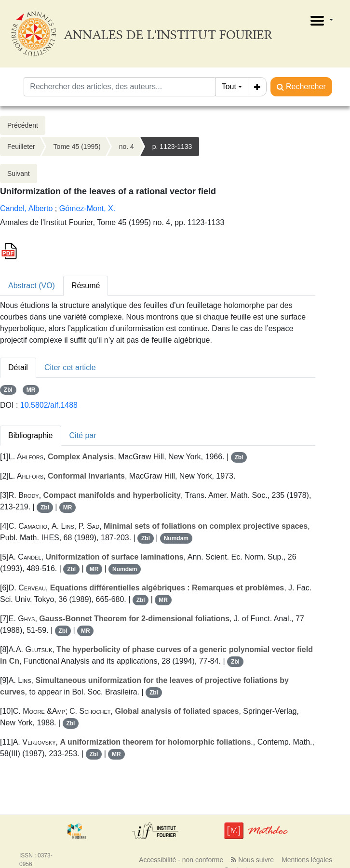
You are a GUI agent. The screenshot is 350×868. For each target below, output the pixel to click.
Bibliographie (31, 435)
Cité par (83, 435)
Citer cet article (70, 367)
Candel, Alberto (26, 208)
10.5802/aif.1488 (49, 405)
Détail (18, 367)
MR (31, 390)
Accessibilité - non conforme (181, 860)
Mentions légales (307, 860)
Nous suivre (252, 860)
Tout (229, 87)
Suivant (19, 174)
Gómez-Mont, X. (87, 208)
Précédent (23, 125)
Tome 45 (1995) (77, 147)
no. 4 (127, 147)
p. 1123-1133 (172, 147)
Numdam (176, 538)
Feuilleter (21, 147)
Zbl (8, 390)
